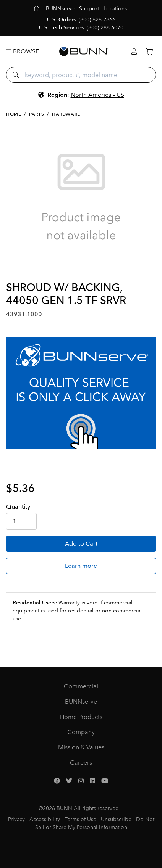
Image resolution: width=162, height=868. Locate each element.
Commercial (81, 686)
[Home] (37, 9)
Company (81, 732)
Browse (23, 51)
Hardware (66, 114)
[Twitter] (69, 781)
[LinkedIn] (92, 781)
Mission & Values (81, 747)
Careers (81, 763)
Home (14, 114)
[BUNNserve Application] (81, 393)
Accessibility (45, 819)
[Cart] (149, 52)
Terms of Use (80, 819)
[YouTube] (105, 781)
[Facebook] (57, 781)
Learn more (81, 566)
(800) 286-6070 (105, 28)
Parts (36, 114)
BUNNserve (81, 702)
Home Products (81, 717)
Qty (18, 507)
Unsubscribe (116, 819)
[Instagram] (81, 781)
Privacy (16, 819)
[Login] (134, 52)
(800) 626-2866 (97, 20)
